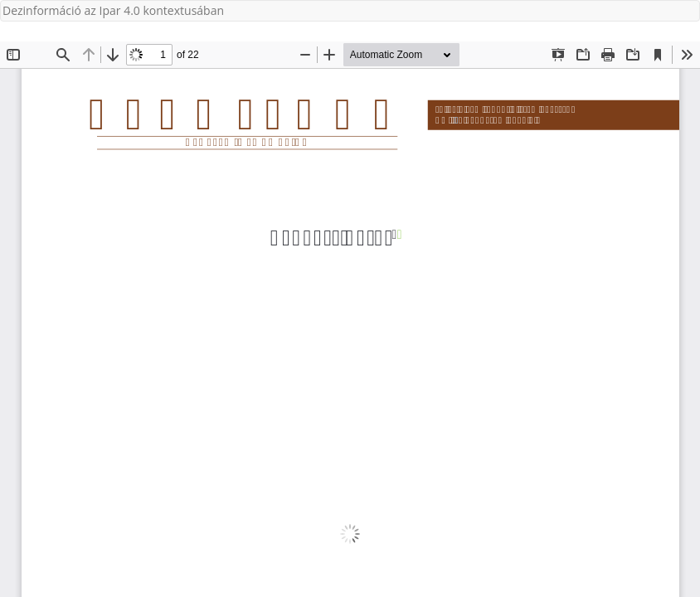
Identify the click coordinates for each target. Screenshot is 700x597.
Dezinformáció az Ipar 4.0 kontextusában (113, 10)
